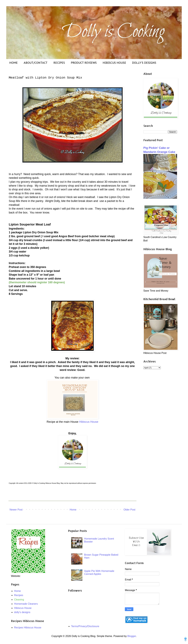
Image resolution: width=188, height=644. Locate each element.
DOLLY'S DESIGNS (144, 63)
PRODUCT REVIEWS (84, 63)
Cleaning (19, 600)
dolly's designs (22, 612)
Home (73, 510)
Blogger (132, 636)
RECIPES (59, 63)
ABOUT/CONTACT (36, 63)
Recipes (19, 595)
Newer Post (16, 510)
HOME (13, 63)
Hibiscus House (89, 422)
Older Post (129, 510)
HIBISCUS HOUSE (114, 63)
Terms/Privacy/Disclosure (85, 626)
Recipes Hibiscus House (28, 628)
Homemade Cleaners (26, 604)
